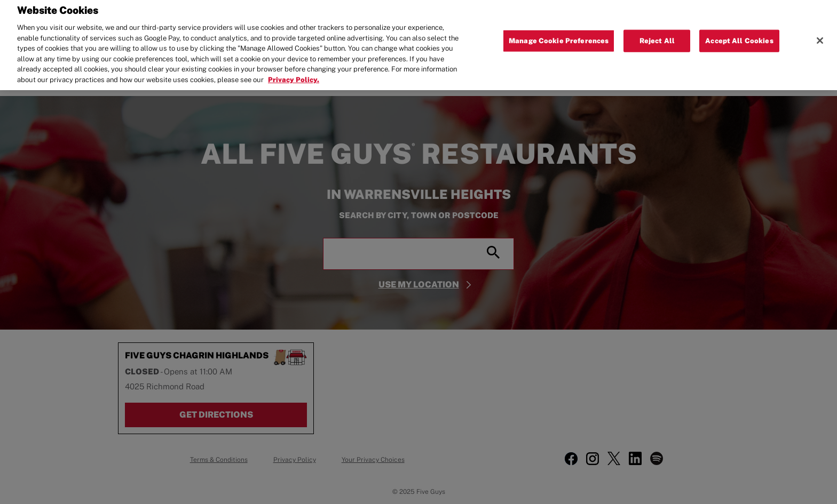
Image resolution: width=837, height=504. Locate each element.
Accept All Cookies (739, 38)
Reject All (657, 38)
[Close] (820, 38)
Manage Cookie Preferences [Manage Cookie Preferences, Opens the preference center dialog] (559, 38)
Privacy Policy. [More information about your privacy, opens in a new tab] (294, 77)
